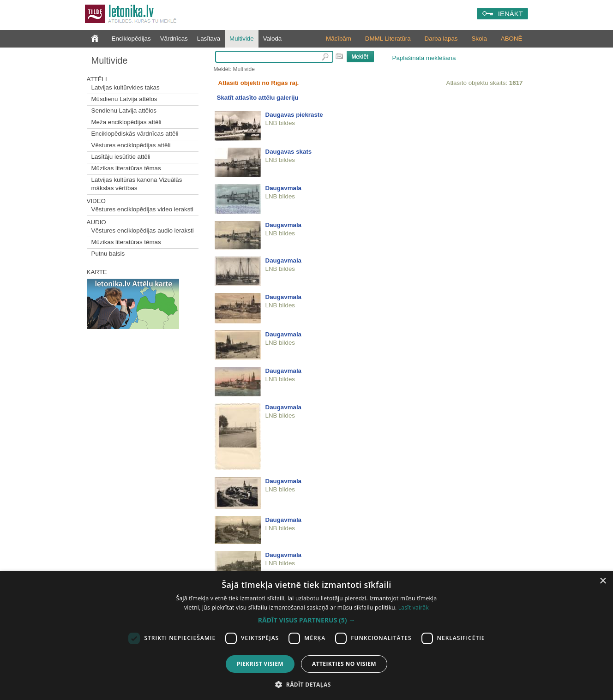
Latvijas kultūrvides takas (126, 87)
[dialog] (306, 636)
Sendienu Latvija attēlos (124, 111)
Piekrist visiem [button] (260, 664)
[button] (306, 620)
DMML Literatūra (388, 39)
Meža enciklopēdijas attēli (126, 122)
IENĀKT (511, 14)
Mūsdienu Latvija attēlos (124, 99)
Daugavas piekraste (294, 115)
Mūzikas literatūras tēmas (126, 168)
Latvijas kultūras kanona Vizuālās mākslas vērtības (137, 184)
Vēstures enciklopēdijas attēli (131, 145)
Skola (479, 39)
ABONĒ (512, 39)
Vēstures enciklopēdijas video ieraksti (143, 209)
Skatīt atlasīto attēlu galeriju (258, 98)
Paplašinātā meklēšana (424, 58)
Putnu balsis (108, 254)
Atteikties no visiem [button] (344, 664)
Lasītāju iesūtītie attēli (121, 157)
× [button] (603, 581)
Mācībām (339, 39)
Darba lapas (441, 39)
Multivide (242, 39)
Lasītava (209, 39)
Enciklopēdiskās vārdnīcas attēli (135, 134)
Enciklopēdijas (131, 39)
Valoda (273, 39)
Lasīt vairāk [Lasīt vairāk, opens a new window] (414, 607)
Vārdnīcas (174, 39)
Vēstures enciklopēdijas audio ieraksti (143, 230)
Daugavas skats (289, 152)
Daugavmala (284, 188)
